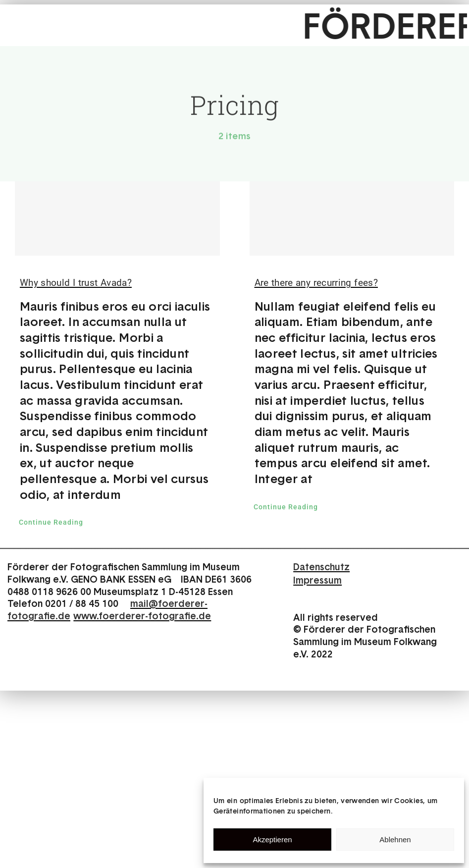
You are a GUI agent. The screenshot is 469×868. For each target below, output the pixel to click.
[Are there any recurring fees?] (352, 218)
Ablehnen (395, 840)
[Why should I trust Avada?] (117, 218)
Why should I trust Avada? (76, 283)
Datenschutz (321, 567)
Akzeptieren (272, 840)
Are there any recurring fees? (316, 283)
